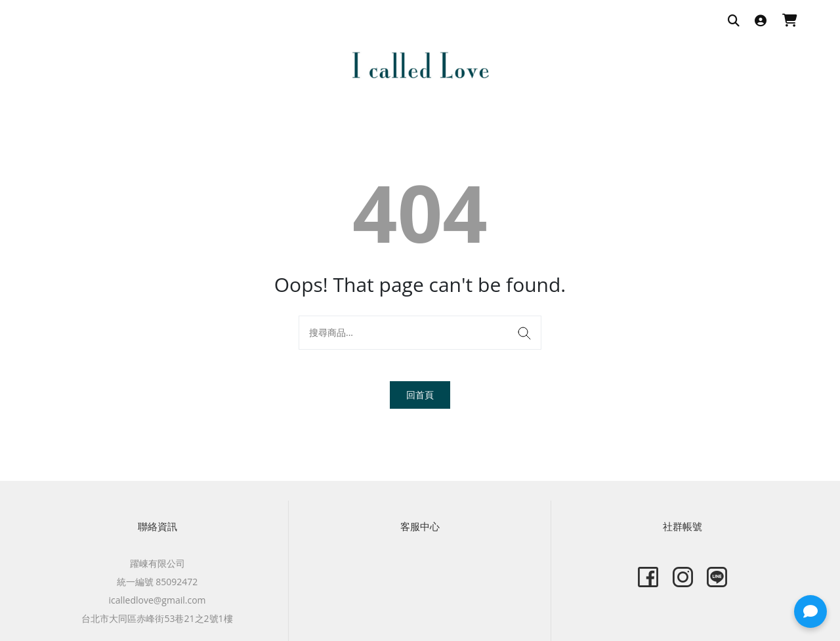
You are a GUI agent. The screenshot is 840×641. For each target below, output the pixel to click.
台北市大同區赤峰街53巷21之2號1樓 (157, 618)
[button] (810, 611)
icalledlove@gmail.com (157, 600)
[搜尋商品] (734, 21)
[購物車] (790, 21)
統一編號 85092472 (157, 582)
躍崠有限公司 (157, 563)
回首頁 (420, 395)
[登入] (761, 21)
